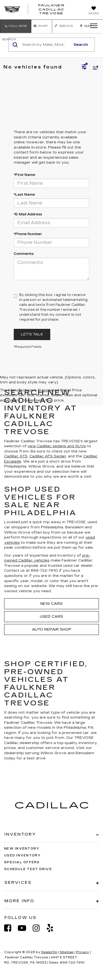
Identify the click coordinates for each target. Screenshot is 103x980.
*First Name (24, 175)
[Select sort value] (94, 68)
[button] (16, 26)
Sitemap (67, 952)
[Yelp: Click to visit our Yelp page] (53, 928)
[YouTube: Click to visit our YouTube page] (25, 928)
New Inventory (22, 849)
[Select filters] (84, 67)
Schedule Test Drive (28, 869)
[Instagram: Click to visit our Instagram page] (39, 928)
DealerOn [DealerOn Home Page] (49, 952)
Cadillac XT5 (16, 456)
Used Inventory (23, 855)
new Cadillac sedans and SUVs (57, 446)
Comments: (24, 254)
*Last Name (24, 195)
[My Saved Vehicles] (94, 11)
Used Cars (51, 617)
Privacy (83, 952)
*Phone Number (28, 234)
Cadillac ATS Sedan (48, 456)
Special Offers (22, 862)
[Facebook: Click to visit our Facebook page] (10, 928)
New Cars (51, 604)
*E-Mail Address (28, 214)
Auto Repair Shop (52, 629)
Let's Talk (32, 334)
